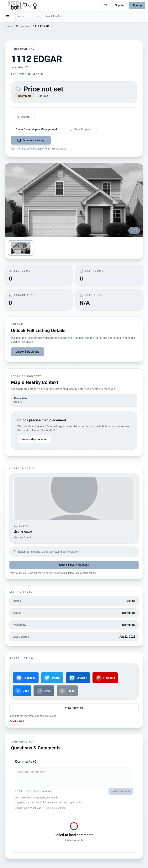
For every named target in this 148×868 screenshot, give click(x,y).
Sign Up (137, 5)
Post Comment (121, 791)
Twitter (52, 678)
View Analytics (74, 708)
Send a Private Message (74, 565)
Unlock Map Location (34, 439)
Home (8, 26)
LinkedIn (78, 678)
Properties (23, 26)
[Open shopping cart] (105, 5)
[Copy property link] (27, 67)
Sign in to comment (56, 808)
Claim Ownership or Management (36, 129)
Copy (22, 691)
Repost (67, 691)
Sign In (119, 5)
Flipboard (105, 678)
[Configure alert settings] (23, 117)
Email (44, 691)
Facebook (26, 678)
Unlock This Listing (27, 352)
